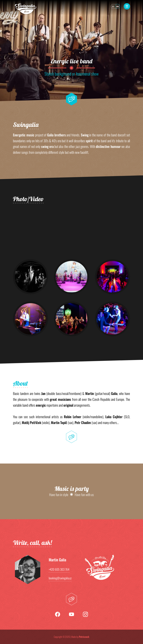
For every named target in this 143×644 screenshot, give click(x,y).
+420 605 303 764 (59, 570)
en (118, 6)
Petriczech (84, 637)
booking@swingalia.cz (60, 578)
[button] (31, 277)
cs (113, 6)
